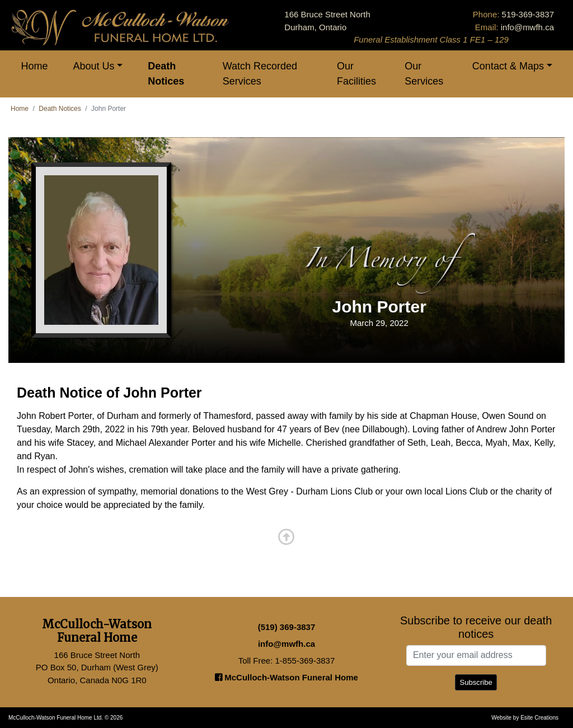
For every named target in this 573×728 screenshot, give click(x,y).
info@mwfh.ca (527, 27)
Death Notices (166, 74)
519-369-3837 (528, 14)
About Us (94, 66)
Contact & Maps (508, 66)
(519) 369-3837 (287, 627)
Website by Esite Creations (525, 718)
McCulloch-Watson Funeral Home (286, 677)
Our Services (424, 74)
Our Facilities (356, 74)
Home (35, 66)
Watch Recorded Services (260, 74)
